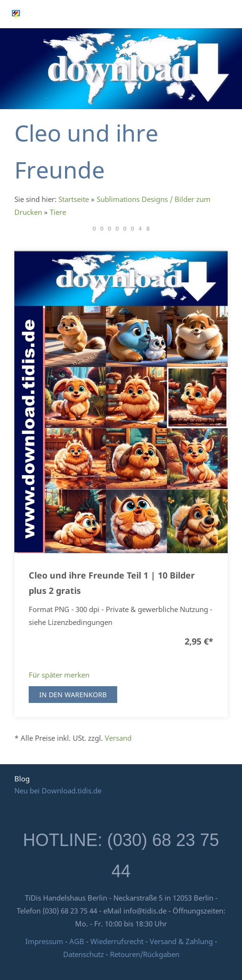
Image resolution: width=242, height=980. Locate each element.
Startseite (74, 199)
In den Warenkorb (73, 695)
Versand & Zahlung (182, 941)
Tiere (58, 212)
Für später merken (59, 675)
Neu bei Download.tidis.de (58, 791)
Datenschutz (83, 954)
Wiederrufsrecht (117, 941)
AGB (77, 941)
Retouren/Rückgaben (145, 954)
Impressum (44, 941)
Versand (118, 738)
